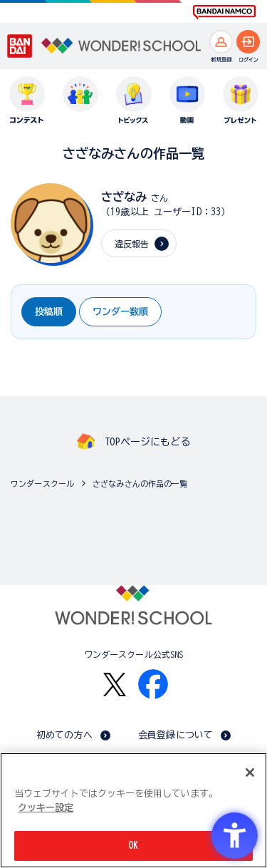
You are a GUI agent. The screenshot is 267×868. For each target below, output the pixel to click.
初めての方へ (64, 735)
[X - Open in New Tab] (115, 684)
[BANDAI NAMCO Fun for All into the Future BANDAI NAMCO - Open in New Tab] (224, 12)
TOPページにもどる (147, 442)
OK (133, 846)
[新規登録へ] (221, 42)
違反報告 (132, 244)
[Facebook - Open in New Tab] (153, 684)
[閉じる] (250, 773)
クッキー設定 (46, 808)
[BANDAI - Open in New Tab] (20, 46)
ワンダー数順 (120, 312)
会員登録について (176, 735)
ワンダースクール (42, 484)
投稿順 (49, 312)
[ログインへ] (248, 42)
